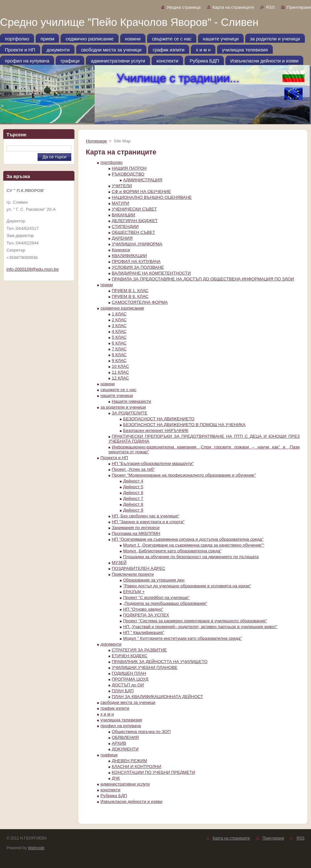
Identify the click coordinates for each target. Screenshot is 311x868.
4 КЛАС (119, 331)
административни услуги (125, 784)
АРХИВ (119, 743)
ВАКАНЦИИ (123, 215)
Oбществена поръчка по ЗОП (141, 732)
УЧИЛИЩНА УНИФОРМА (137, 244)
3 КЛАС (119, 326)
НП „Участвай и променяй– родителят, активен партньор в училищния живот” (200, 627)
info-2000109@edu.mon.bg (33, 269)
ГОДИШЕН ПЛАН (129, 673)
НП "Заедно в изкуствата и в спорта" (148, 522)
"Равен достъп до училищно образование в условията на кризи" (187, 586)
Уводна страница (184, 7)
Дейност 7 (133, 498)
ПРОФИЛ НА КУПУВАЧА (136, 261)
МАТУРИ (121, 203)
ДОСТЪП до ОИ (128, 685)
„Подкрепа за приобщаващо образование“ (165, 603)
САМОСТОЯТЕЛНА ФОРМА (140, 302)
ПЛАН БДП (123, 691)
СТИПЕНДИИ (125, 226)
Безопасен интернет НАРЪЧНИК (156, 430)
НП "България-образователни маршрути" (153, 463)
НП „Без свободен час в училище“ (146, 516)
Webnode (36, 848)
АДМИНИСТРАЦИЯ (143, 180)
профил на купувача (121, 726)
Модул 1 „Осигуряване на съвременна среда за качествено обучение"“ (194, 545)
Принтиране (299, 7)
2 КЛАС (119, 320)
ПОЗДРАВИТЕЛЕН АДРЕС (138, 568)
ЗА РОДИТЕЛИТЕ (130, 413)
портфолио (111, 162)
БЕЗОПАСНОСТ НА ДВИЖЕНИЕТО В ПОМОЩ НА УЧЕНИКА (184, 425)
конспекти (110, 790)
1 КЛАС (119, 314)
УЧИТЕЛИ (122, 186)
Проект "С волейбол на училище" (156, 597)
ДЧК (116, 778)
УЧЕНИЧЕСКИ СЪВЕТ (134, 209)
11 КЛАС (120, 372)
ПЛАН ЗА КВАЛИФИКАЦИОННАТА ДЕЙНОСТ (157, 697)
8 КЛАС (119, 355)
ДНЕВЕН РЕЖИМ (129, 761)
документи (111, 644)
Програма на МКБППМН (136, 533)
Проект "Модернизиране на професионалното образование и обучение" (184, 475)
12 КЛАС (120, 378)
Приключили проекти (133, 574)
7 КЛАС (119, 349)
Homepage (96, 141)
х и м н (107, 714)
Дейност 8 (133, 504)
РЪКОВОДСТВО (128, 174)
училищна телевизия (121, 720)
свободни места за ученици (128, 702)
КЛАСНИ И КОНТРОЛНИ (137, 767)
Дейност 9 (133, 510)
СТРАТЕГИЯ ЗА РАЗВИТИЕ (139, 650)
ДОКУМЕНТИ (125, 749)
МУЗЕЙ (119, 563)
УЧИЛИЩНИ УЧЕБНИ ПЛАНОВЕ (145, 667)
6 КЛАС (119, 343)
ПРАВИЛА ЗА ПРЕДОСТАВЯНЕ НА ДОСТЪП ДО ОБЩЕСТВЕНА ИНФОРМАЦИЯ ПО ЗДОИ (203, 279)
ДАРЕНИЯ (122, 238)
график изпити (115, 708)
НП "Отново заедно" (143, 609)
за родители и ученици (123, 407)
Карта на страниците (233, 7)
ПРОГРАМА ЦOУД (130, 679)
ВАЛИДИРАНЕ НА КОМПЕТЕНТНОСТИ (151, 273)
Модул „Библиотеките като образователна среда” (172, 551)
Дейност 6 (133, 493)
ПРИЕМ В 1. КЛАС (130, 291)
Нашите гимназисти (132, 401)
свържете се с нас (118, 390)
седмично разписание (122, 308)
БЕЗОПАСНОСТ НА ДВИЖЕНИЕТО (159, 419)
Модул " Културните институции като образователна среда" (183, 638)
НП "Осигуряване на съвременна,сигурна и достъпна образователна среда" (188, 539)
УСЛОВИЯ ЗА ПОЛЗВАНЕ (138, 267)
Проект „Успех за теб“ (133, 469)
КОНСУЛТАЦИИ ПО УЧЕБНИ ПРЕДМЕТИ (153, 772)
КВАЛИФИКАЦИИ (129, 256)
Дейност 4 (133, 481)
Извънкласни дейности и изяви (131, 801)
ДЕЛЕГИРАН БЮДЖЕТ (135, 221)
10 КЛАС (120, 366)
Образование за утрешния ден (154, 580)
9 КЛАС (119, 361)
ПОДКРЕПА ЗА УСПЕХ (146, 615)
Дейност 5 (133, 487)
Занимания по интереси (136, 528)
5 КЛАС (119, 337)
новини (108, 384)
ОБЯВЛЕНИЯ (125, 737)
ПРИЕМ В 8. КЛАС (130, 296)
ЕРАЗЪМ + (134, 592)
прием (107, 285)
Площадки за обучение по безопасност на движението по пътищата (191, 557)
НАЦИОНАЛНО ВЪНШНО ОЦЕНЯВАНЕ (152, 197)
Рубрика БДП (114, 796)
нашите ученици (117, 395)
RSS (270, 7)
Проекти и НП (114, 458)
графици (109, 755)
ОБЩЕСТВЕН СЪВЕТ (133, 232)
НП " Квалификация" (144, 632)
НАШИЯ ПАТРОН (129, 168)
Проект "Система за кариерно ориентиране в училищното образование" (195, 621)
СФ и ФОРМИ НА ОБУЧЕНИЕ (141, 192)
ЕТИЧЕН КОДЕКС (130, 656)
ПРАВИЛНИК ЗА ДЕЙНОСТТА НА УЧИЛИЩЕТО (160, 662)
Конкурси (121, 250)
